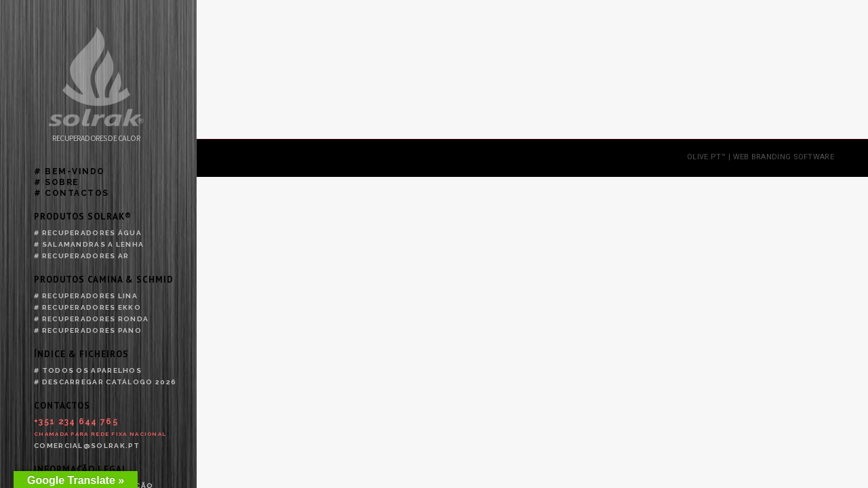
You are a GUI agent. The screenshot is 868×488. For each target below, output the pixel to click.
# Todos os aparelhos (88, 370)
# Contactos (72, 193)
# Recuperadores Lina (86, 296)
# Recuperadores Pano (88, 330)
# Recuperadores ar (81, 256)
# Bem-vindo (70, 171)
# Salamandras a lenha (89, 244)
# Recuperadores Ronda (91, 319)
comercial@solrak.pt (87, 446)
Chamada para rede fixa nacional (100, 434)
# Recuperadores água (88, 233)
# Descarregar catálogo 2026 (105, 382)
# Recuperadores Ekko (87, 307)
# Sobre (57, 182)
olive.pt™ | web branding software (761, 176)
